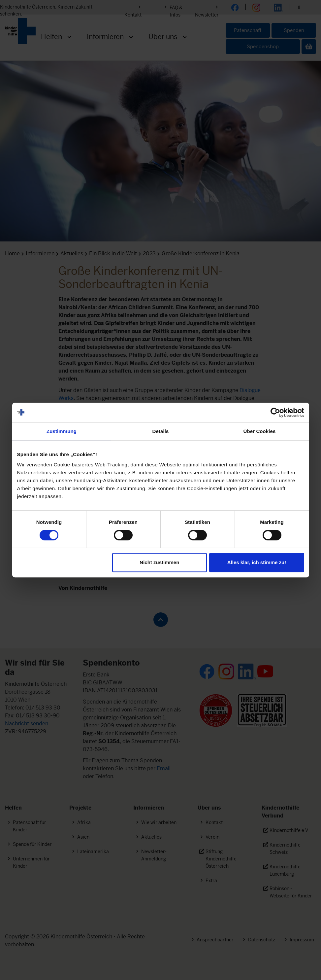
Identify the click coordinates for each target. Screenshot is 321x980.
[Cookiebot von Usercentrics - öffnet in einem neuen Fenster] (275, 413)
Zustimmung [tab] (62, 431)
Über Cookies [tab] (260, 431)
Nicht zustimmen (159, 562)
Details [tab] (161, 431)
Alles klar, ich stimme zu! (257, 562)
